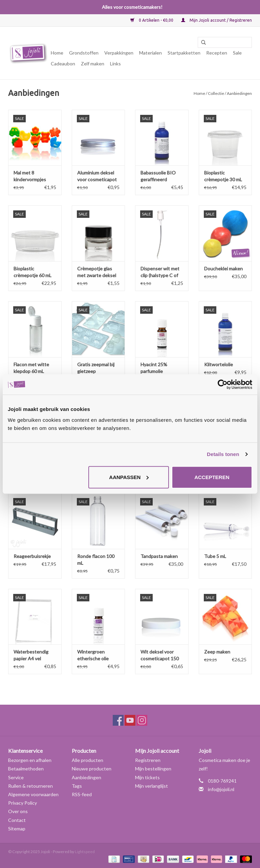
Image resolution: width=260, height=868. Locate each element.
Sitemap (17, 829)
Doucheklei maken (223, 268)
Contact (17, 820)
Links (115, 64)
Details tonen (223, 454)
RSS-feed (82, 794)
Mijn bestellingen (153, 769)
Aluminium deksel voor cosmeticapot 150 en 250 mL (97, 176)
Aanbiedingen (86, 777)
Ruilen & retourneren (30, 786)
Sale (237, 53)
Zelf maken (93, 64)
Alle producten (88, 760)
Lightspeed (85, 852)
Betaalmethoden (26, 769)
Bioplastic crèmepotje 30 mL (223, 176)
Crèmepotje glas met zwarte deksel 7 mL (97, 272)
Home (57, 53)
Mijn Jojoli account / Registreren (216, 20)
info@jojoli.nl (221, 789)
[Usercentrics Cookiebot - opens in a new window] (223, 385)
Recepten (217, 53)
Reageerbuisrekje (32, 556)
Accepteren (212, 477)
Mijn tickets (147, 777)
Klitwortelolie (219, 364)
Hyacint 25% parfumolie (154, 368)
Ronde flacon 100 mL (96, 560)
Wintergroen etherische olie (93, 655)
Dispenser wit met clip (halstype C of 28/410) (160, 272)
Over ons (18, 811)
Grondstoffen (84, 53)
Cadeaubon (63, 64)
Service (16, 777)
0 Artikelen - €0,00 (152, 20)
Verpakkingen (119, 53)
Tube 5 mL (215, 556)
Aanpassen (129, 477)
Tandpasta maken (159, 556)
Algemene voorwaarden (33, 794)
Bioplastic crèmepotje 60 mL (32, 272)
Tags (77, 786)
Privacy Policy (23, 803)
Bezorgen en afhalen (30, 760)
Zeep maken (217, 652)
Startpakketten (184, 53)
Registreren (148, 760)
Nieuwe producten (92, 769)
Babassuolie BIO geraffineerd (158, 176)
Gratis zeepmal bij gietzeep (96, 368)
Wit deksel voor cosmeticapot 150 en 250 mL (160, 655)
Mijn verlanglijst (151, 786)
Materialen (150, 53)
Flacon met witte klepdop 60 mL (31, 368)
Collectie (216, 93)
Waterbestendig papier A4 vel (31, 655)
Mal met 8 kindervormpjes (30, 176)
